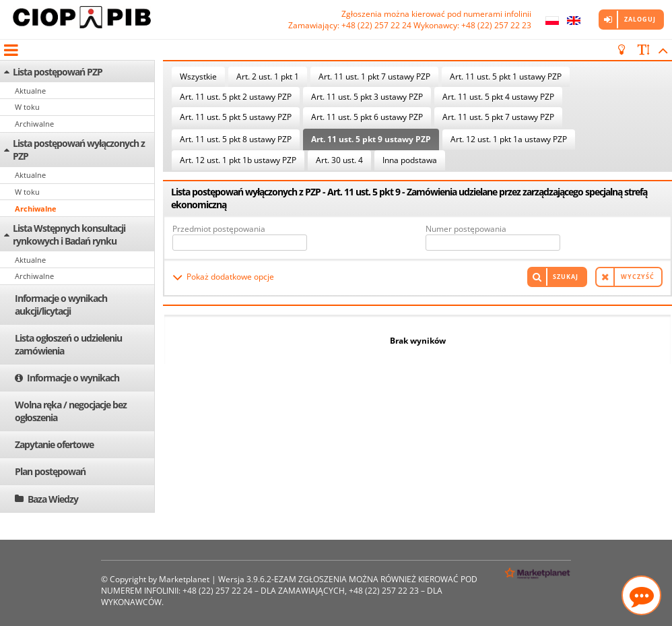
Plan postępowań (50, 471)
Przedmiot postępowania (219, 229)
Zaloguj (640, 19)
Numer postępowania (466, 229)
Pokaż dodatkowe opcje (230, 277)
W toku (27, 107)
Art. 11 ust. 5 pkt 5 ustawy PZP (236, 117)
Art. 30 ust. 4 (339, 160)
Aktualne (30, 91)
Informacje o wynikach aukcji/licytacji (61, 305)
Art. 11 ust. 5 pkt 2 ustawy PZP (236, 97)
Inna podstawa (410, 160)
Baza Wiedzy (53, 499)
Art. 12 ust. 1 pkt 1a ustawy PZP (509, 139)
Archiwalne (34, 124)
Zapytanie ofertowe (54, 444)
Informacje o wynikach (73, 378)
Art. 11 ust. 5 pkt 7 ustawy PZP (498, 117)
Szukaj (566, 277)
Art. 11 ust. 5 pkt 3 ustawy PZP (367, 97)
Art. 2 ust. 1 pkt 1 (268, 76)
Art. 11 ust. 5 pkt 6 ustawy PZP (367, 117)
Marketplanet (184, 579)
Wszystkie (198, 76)
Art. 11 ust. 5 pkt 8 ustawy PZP (236, 139)
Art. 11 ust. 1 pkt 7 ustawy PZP (374, 76)
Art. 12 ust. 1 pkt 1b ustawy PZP (238, 160)
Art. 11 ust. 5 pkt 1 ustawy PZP (506, 76)
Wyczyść (638, 277)
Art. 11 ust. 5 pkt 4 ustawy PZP (498, 97)
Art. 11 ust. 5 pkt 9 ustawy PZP (371, 139)
